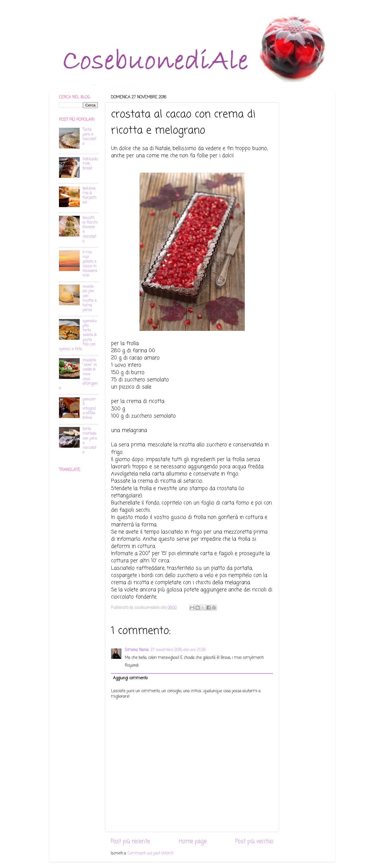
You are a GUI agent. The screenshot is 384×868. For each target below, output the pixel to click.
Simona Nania (137, 650)
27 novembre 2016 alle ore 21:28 (178, 650)
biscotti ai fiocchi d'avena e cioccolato (90, 230)
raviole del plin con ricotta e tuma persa (90, 298)
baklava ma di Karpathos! (89, 196)
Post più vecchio (254, 842)
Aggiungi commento (130, 678)
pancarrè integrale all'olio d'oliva (89, 409)
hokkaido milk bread (90, 164)
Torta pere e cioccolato (89, 137)
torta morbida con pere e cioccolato (90, 441)
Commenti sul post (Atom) (150, 853)
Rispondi (132, 666)
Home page (193, 842)
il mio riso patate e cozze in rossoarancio (90, 264)
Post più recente (130, 842)
